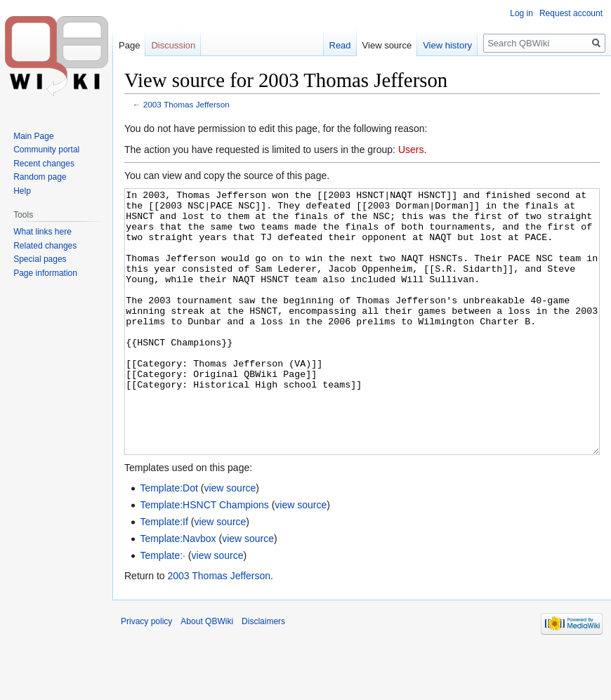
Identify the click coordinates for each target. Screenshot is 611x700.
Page (129, 45)
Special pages (40, 259)
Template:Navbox (178, 591)
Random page (40, 177)
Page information (45, 273)
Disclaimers (263, 674)
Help (22, 191)
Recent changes (44, 164)
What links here (42, 232)
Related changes (45, 246)
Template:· (163, 608)
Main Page (33, 136)
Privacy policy (146, 674)
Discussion (173, 45)
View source (387, 45)
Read (340, 45)
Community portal (46, 150)
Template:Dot (169, 541)
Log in (521, 13)
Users (411, 150)
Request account (571, 13)
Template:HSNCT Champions (204, 557)
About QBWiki (207, 674)
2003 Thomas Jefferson (186, 104)
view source (230, 541)
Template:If (164, 574)
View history (447, 45)
